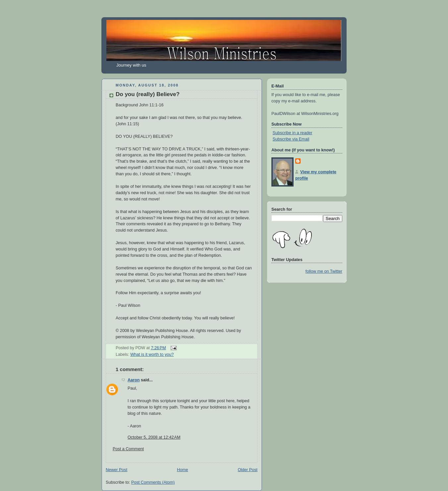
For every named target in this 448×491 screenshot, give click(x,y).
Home (183, 470)
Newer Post (116, 470)
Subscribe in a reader (293, 133)
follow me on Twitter (324, 271)
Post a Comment (128, 449)
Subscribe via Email (291, 139)
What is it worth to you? (152, 355)
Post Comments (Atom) (153, 482)
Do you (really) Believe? (148, 94)
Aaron (134, 380)
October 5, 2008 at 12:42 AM (154, 437)
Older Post (248, 470)
